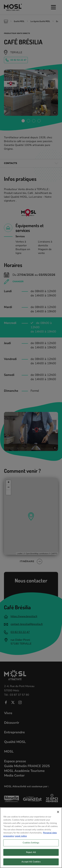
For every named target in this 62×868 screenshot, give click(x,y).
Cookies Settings (31, 846)
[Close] (58, 815)
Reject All (31, 855)
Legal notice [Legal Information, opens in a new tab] (21, 839)
